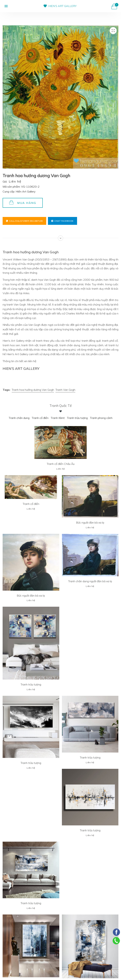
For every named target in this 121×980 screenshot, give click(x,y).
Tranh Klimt (58, 418)
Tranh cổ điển (40, 418)
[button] (5, 6)
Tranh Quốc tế (60, 406)
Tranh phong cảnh (101, 418)
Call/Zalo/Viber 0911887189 (24, 221)
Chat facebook (63, 221)
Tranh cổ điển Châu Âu (60, 464)
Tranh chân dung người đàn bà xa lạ (90, 581)
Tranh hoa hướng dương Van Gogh (33, 390)
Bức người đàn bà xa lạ (90, 522)
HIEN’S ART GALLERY (62, 6)
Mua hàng (23, 202)
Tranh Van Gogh (65, 390)
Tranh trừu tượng (77, 418)
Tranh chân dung (19, 418)
